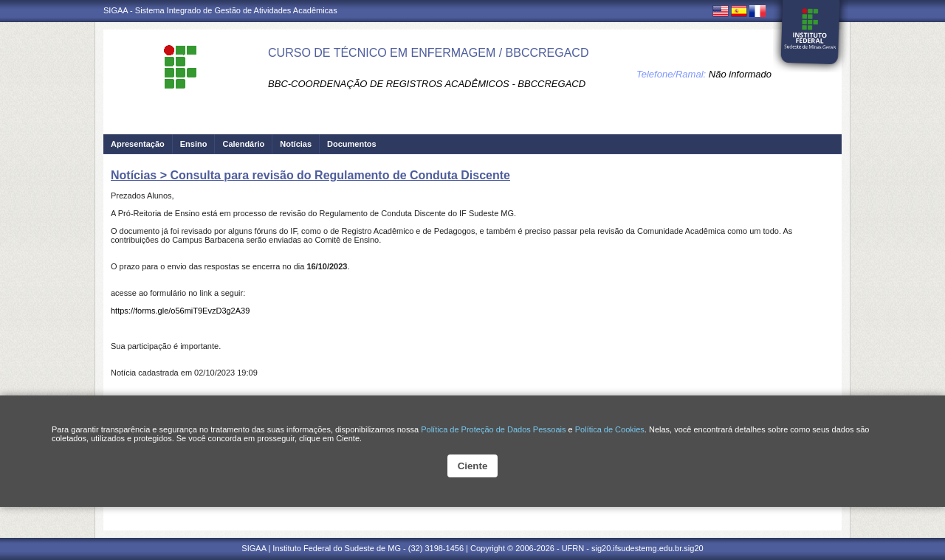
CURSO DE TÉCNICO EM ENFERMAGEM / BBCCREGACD (428, 53)
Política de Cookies (610, 429)
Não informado (740, 74)
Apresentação (138, 144)
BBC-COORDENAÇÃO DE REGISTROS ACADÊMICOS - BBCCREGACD (427, 84)
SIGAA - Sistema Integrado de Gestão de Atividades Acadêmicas (220, 10)
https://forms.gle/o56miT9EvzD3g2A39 (180, 311)
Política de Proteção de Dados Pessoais (493, 429)
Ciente (473, 466)
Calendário (243, 144)
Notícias (296, 144)
